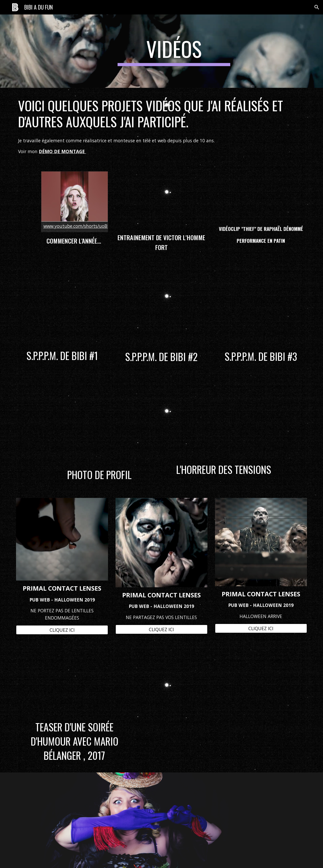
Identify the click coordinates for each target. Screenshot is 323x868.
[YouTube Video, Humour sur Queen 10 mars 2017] (74, 682)
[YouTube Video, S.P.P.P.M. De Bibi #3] (261, 307)
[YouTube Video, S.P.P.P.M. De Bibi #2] (161, 307)
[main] (174, 51)
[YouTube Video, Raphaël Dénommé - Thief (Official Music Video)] (261, 196)
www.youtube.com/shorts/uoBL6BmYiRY (86, 226)
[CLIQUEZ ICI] (62, 630)
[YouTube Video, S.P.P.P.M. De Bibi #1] (62, 306)
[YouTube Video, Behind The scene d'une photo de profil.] (99, 422)
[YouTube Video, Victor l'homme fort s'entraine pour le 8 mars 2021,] (161, 200)
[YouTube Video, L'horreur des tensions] (224, 419)
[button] (317, 7)
